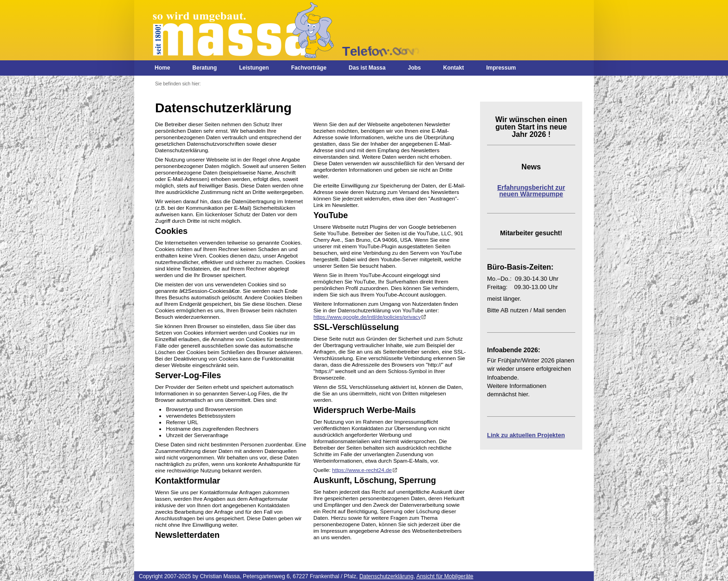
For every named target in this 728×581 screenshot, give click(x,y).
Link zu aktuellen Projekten (526, 435)
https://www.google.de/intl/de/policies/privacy (367, 317)
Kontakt (453, 68)
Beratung (205, 68)
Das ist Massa (367, 68)
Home (162, 68)
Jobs (414, 68)
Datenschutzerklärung (387, 576)
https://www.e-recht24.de (362, 470)
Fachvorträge (309, 68)
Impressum (501, 68)
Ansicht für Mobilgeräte (445, 576)
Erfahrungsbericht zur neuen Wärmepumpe (531, 191)
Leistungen (254, 68)
